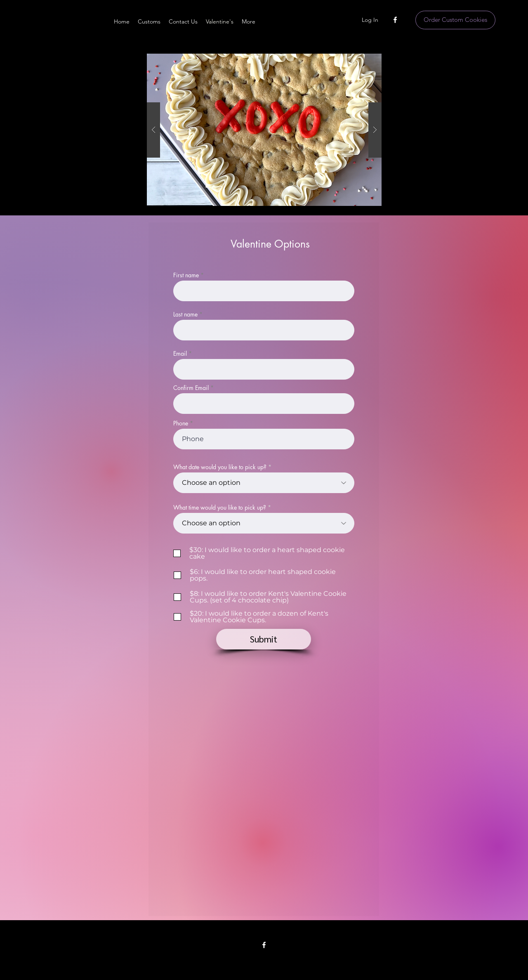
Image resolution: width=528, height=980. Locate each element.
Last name (185, 314)
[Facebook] (395, 20)
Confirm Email (191, 388)
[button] (264, 130)
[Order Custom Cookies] (455, 20)
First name (186, 275)
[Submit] (264, 639)
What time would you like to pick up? (220, 508)
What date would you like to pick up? (220, 467)
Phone (181, 423)
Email (180, 354)
